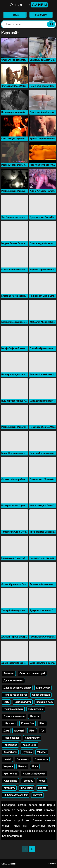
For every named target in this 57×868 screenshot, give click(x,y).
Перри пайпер (11, 738)
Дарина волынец (13, 681)
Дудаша (27, 752)
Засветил (9, 673)
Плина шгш (41, 759)
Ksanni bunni (10, 752)
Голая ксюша (36, 709)
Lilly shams (10, 724)
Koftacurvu (9, 788)
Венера (22, 766)
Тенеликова (10, 745)
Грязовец (28, 781)
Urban (32, 731)
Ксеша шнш (29, 745)
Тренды (15, 15)
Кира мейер (43, 688)
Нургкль (35, 716)
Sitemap (52, 864)
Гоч (42, 731)
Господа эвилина (13, 709)
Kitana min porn (44, 702)
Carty (6, 702)
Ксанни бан (28, 724)
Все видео (41, 15)
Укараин (8, 766)
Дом (6, 731)
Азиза (42, 781)
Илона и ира (10, 781)
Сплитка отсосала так (16, 795)
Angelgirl (19, 731)
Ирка (35, 766)
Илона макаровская (34, 774)
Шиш (42, 724)
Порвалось (23, 759)
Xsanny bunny (32, 738)
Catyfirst (37, 795)
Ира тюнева (10, 774)
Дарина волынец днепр (17, 688)
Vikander (42, 752)
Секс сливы (9, 864)
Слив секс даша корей (32, 673)
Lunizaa (42, 788)
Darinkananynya (23, 702)
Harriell (7, 759)
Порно (28, 5)
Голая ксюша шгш (14, 716)
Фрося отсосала (41, 695)
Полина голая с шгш (15, 695)
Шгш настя (26, 788)
